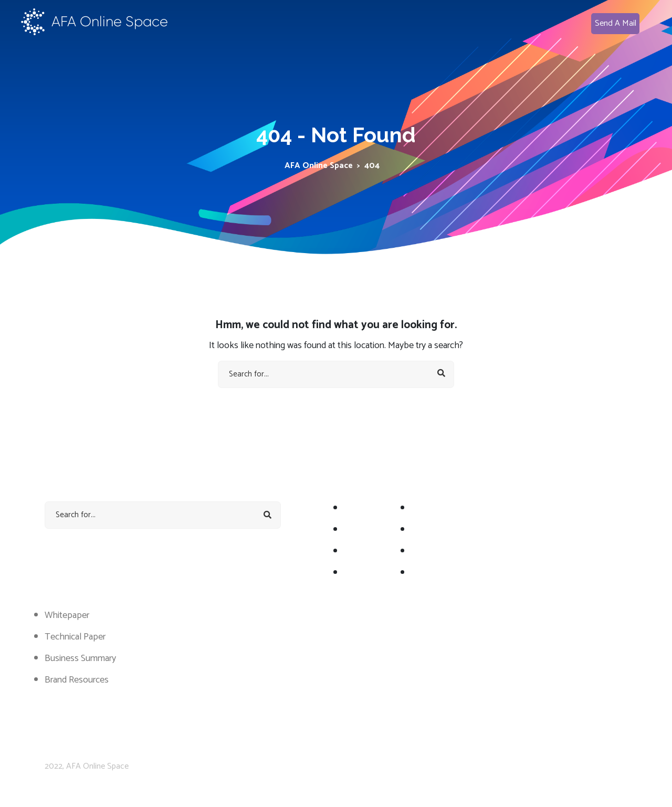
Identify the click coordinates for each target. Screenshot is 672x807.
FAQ (420, 573)
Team (355, 573)
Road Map (363, 530)
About (356, 508)
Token (356, 551)
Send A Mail (616, 23)
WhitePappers (438, 551)
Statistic (426, 530)
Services (427, 508)
